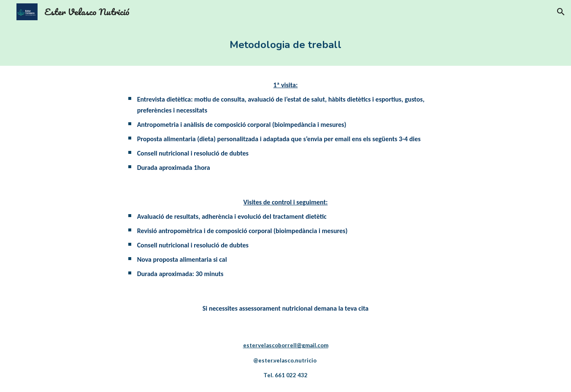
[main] (285, 45)
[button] (561, 12)
